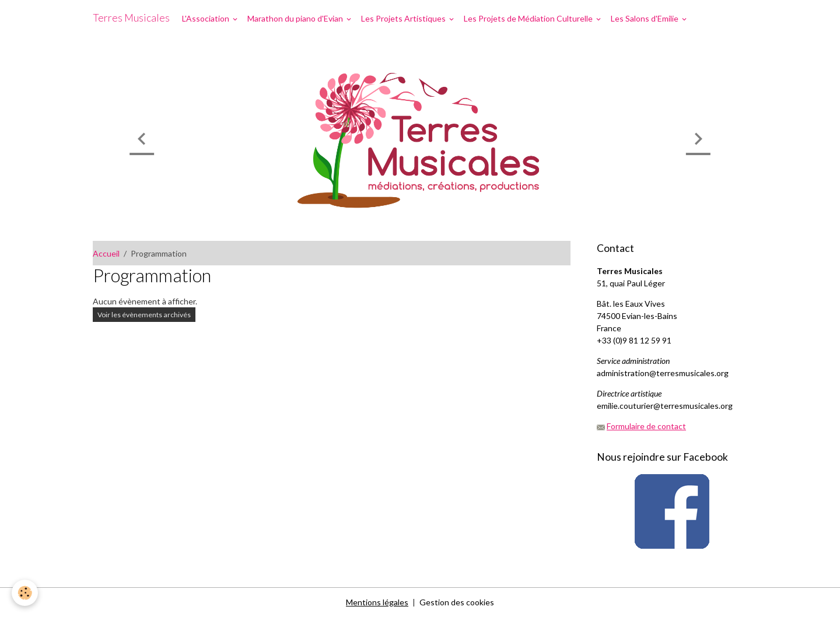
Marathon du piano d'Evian (296, 18)
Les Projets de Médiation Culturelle (529, 18)
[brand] (131, 18)
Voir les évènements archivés (144, 315)
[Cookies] (25, 593)
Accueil (106, 253)
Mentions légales (377, 602)
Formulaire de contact (646, 426)
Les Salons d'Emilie (645, 18)
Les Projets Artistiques (404, 18)
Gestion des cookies (457, 602)
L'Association (206, 18)
